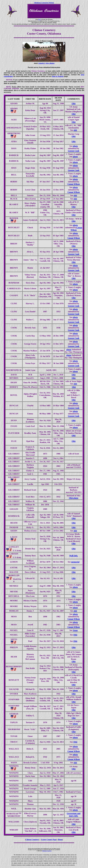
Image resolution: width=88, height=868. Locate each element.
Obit (74, 104)
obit (75, 130)
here (40, 20)
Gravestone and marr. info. (74, 815)
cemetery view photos (46, 63)
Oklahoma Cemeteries (47, 851)
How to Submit (58, 76)
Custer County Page (49, 840)
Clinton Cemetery (32, 840)
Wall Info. (74, 556)
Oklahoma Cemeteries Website (44, 3)
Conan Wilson (74, 184)
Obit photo (74, 498)
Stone (75, 630)
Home (60, 840)
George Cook (74, 151)
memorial (75, 562)
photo (75, 146)
